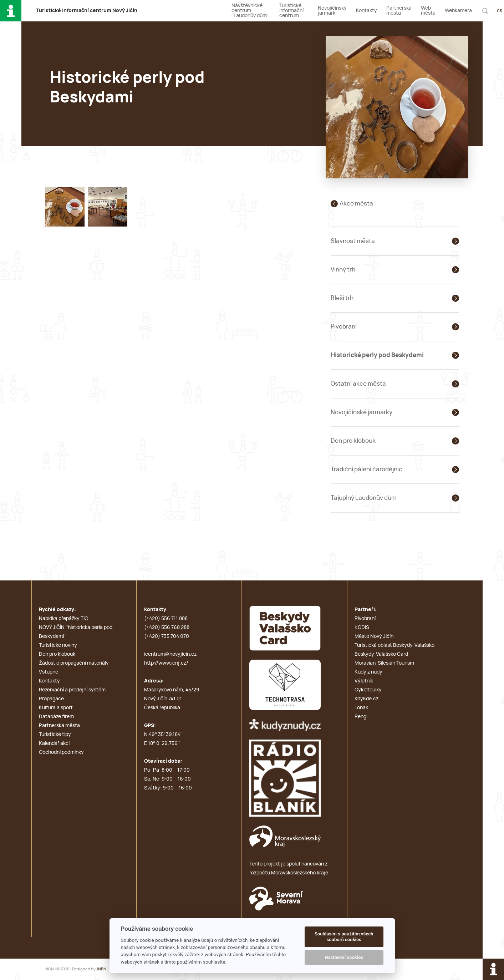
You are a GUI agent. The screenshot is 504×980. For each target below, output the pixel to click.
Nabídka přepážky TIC (63, 619)
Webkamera (458, 11)
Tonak (361, 708)
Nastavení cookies (344, 957)
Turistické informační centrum (291, 11)
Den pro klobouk (353, 441)
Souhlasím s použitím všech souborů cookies (344, 937)
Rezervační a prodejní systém (72, 690)
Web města (428, 11)
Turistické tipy (55, 735)
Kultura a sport (56, 708)
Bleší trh (342, 298)
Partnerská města (399, 11)
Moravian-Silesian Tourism (384, 663)
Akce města (356, 204)
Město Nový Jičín (374, 636)
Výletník (364, 681)
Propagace (51, 699)
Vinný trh (343, 270)
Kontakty (366, 11)
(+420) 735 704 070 (167, 636)
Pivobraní (344, 327)
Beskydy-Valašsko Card (381, 654)
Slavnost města (353, 241)
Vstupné (49, 672)
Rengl (361, 717)
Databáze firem (56, 717)
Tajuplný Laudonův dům (364, 498)
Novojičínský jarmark (332, 11)
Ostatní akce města (358, 384)
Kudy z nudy (368, 672)
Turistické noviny (58, 645)
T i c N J (87, 11)
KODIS (362, 628)
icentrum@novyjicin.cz (170, 654)
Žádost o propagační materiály (74, 663)
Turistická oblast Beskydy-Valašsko (394, 645)
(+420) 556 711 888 (166, 619)
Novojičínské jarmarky (362, 412)
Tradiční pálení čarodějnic (366, 469)
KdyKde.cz (366, 699)
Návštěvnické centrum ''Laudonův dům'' (250, 11)
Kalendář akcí (54, 743)
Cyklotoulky (368, 690)
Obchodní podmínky (61, 752)
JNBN (101, 969)
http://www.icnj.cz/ (166, 663)
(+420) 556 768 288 (167, 628)
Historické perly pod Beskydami (377, 355)
